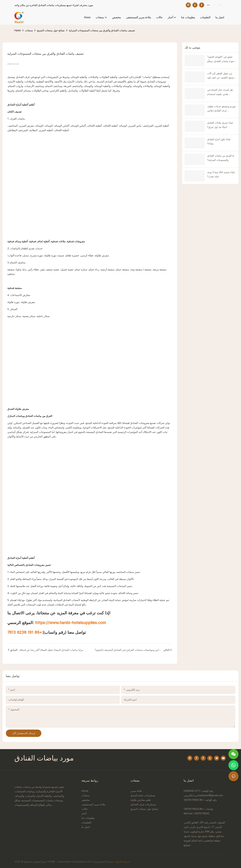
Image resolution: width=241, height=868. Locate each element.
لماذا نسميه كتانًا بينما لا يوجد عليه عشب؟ (221, 174)
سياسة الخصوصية (104, 862)
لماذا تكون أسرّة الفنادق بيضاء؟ (219, 141)
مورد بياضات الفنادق (44, 759)
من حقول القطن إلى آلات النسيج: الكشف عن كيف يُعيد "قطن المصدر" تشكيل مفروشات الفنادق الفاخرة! (221, 76)
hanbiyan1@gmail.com (211, 795)
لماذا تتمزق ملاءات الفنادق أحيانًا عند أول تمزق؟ (220, 125)
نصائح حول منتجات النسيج (51, 30)
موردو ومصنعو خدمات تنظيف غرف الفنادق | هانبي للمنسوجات (222, 109)
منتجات (29, 30)
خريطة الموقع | (122, 862)
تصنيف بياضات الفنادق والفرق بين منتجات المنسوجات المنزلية (102, 30)
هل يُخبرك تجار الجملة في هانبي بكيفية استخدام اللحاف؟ (220, 92)
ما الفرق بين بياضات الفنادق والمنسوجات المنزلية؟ (221, 158)
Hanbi (18, 30)
